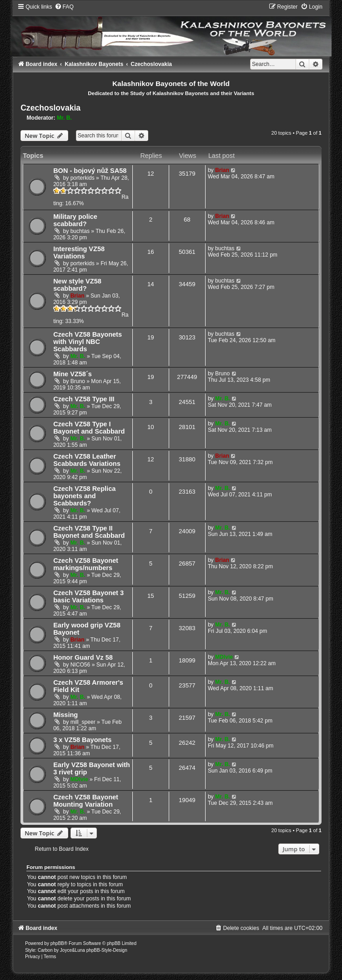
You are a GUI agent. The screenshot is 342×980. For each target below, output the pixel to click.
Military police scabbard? (75, 220)
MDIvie (224, 657)
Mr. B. (64, 118)
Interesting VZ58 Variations (79, 253)
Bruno (78, 381)
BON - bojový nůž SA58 (90, 171)
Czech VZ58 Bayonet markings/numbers (86, 564)
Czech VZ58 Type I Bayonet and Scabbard (89, 428)
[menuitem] (64, 7)
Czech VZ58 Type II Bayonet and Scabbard (89, 532)
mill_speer (83, 722)
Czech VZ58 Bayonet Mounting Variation (86, 801)
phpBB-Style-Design (107, 950)
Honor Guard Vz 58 (83, 657)
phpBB (57, 943)
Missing (65, 715)
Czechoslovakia (50, 108)
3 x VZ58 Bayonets (82, 740)
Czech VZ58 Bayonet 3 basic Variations (88, 596)
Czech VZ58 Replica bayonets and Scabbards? (84, 496)
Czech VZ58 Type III (84, 399)
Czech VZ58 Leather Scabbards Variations (87, 460)
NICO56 (80, 665)
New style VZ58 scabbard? (77, 285)
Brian (222, 170)
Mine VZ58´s (73, 374)
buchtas (80, 231)
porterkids (83, 178)
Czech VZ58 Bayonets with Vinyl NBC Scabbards (88, 342)
